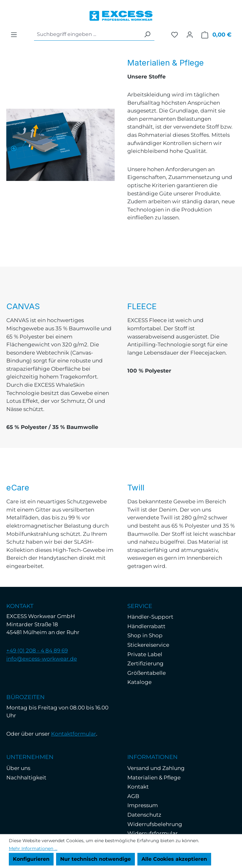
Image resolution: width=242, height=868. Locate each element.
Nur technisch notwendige (95, 859)
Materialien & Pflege (154, 778)
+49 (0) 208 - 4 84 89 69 (37, 651)
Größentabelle (147, 673)
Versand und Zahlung (156, 768)
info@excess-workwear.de (42, 659)
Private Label (145, 654)
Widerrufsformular (153, 833)
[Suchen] (147, 35)
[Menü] (14, 35)
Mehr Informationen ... (33, 848)
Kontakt (138, 787)
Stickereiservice (148, 645)
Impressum (143, 805)
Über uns (18, 768)
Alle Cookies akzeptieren (174, 859)
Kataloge (139, 682)
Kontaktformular (74, 734)
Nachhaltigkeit (26, 778)
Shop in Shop (145, 635)
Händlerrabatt (146, 626)
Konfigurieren (31, 859)
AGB (133, 796)
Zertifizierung (145, 663)
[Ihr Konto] (190, 35)
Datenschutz (144, 815)
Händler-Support (150, 617)
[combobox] (87, 35)
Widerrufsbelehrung (155, 824)
